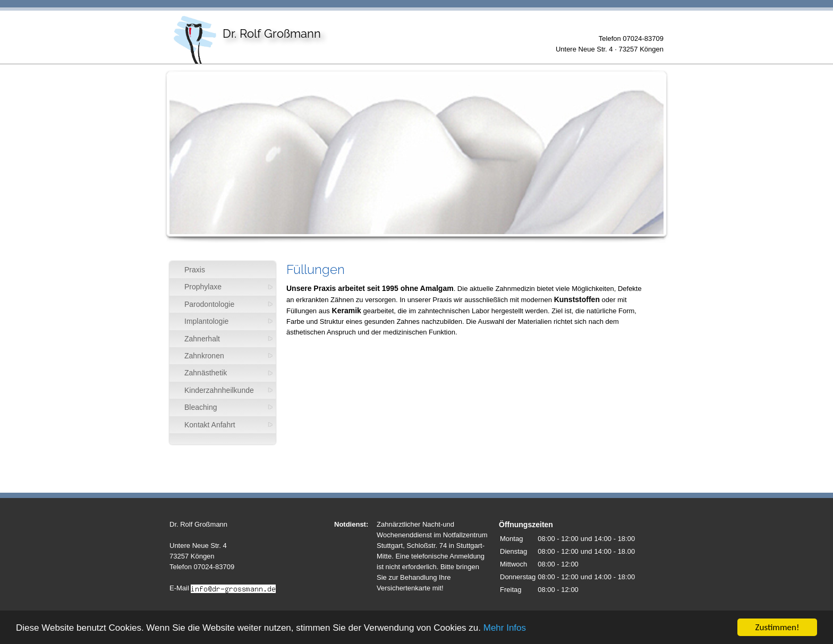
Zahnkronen (204, 356)
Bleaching (201, 407)
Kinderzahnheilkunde (219, 390)
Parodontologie (209, 304)
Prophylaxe (203, 287)
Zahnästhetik (206, 373)
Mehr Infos (505, 628)
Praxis (195, 270)
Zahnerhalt (202, 339)
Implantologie (206, 321)
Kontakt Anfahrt (210, 425)
